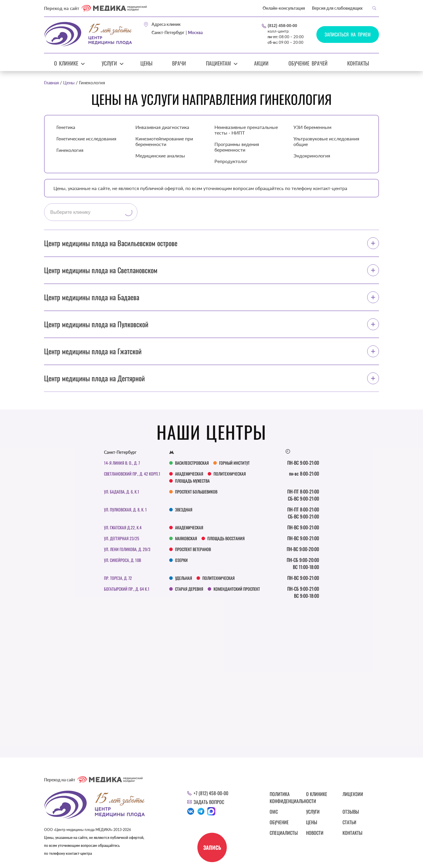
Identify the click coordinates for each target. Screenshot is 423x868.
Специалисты (284, 833)
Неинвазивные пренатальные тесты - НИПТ (246, 130)
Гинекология (70, 150)
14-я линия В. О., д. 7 (122, 463)
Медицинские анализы (160, 156)
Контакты (358, 63)
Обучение (279, 822)
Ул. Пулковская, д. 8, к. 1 (125, 509)
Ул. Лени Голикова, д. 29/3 (127, 549)
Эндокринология (312, 156)
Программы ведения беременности (237, 147)
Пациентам (218, 63)
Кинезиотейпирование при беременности (164, 141)
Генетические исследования (86, 138)
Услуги (109, 63)
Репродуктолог (231, 161)
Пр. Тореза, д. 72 (118, 578)
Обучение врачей (308, 63)
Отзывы (351, 812)
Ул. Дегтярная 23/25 (122, 538)
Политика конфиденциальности (284, 798)
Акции (261, 63)
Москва (195, 32)
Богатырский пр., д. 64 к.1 (127, 589)
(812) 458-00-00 (282, 26)
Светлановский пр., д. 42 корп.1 (132, 474)
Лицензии (353, 794)
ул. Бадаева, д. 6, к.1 (122, 492)
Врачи (179, 63)
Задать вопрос (209, 802)
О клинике (66, 63)
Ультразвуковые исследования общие (326, 141)
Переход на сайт (95, 8)
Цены (146, 63)
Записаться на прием (348, 34)
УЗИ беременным (312, 127)
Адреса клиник (166, 24)
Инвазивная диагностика (162, 127)
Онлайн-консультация (284, 8)
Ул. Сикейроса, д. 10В (122, 560)
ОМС (274, 812)
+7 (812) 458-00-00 (211, 793)
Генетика (66, 127)
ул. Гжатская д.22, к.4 (123, 527)
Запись (212, 847)
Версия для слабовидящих (337, 8)
